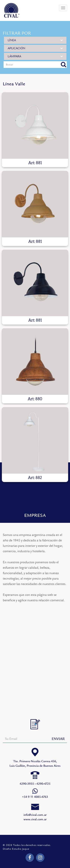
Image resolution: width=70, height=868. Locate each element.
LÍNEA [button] (35, 40)
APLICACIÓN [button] (35, 48)
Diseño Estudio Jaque (16, 849)
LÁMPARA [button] (35, 56)
